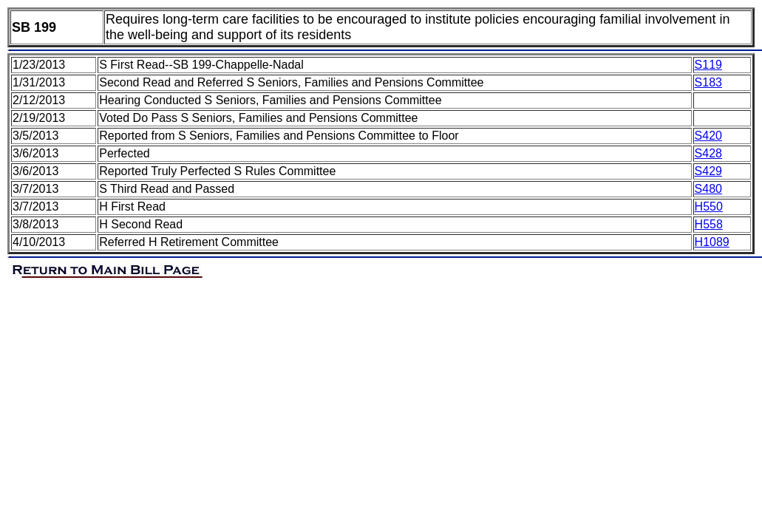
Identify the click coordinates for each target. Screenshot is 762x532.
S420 (708, 136)
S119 (708, 65)
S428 (708, 153)
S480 (708, 189)
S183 (708, 82)
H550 (709, 207)
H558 (709, 224)
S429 (708, 171)
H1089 (712, 242)
